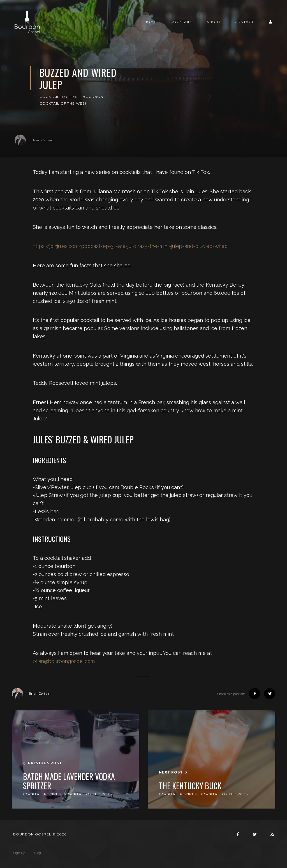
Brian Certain (34, 140)
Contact (244, 22)
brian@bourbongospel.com (64, 661)
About (214, 22)
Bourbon (93, 97)
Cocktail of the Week (63, 103)
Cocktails (181, 22)
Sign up (19, 853)
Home (150, 22)
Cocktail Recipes (58, 97)
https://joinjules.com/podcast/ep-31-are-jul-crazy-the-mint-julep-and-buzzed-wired (130, 246)
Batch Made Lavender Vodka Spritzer (69, 781)
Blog (38, 853)
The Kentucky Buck (190, 786)
